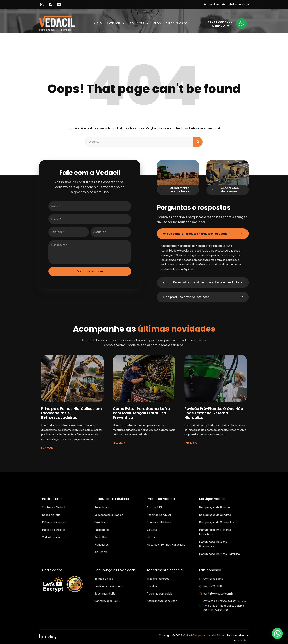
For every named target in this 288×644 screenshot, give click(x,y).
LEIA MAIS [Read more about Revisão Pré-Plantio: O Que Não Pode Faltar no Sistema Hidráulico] (191, 443)
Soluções (139, 23)
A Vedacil (116, 23)
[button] (277, 633)
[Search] (198, 142)
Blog (157, 23)
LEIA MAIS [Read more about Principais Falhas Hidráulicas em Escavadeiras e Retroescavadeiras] (47, 448)
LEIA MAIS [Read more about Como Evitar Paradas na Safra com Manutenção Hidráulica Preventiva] (119, 443)
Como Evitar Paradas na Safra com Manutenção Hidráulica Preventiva (141, 413)
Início (97, 23)
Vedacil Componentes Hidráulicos (204, 636)
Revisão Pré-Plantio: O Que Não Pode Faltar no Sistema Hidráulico (214, 413)
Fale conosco (177, 23)
